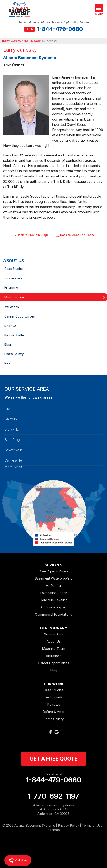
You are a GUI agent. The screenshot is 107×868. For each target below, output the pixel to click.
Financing (11, 287)
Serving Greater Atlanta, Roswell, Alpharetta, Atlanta (54, 22)
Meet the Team (53, 649)
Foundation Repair (54, 593)
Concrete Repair (54, 607)
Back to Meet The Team (75, 235)
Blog (8, 344)
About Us (14, 261)
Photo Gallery (14, 354)
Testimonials (13, 278)
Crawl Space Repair (53, 571)
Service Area (54, 634)
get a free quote (54, 759)
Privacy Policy (68, 825)
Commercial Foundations (53, 614)
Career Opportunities (20, 316)
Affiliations (12, 307)
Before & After (15, 335)
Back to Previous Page (31, 235)
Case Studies (14, 269)
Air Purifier (54, 586)
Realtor (9, 363)
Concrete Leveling (54, 600)
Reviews (10, 326)
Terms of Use (92, 825)
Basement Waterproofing (54, 578)
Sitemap (54, 830)
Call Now (18, 860)
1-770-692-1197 (53, 796)
